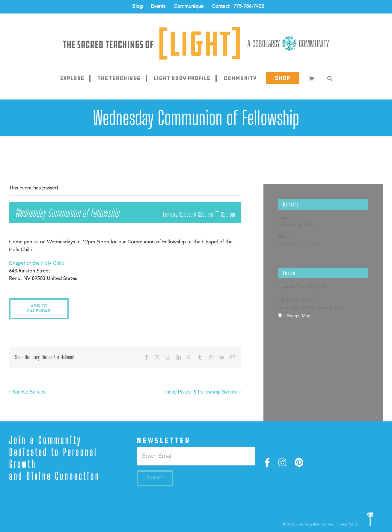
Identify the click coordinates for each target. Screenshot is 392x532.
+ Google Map (297, 316)
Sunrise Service (29, 392)
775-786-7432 (249, 6)
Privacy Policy (346, 525)
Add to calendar (39, 309)
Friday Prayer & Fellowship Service (201, 392)
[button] (330, 78)
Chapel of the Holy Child (37, 263)
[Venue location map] (323, 359)
